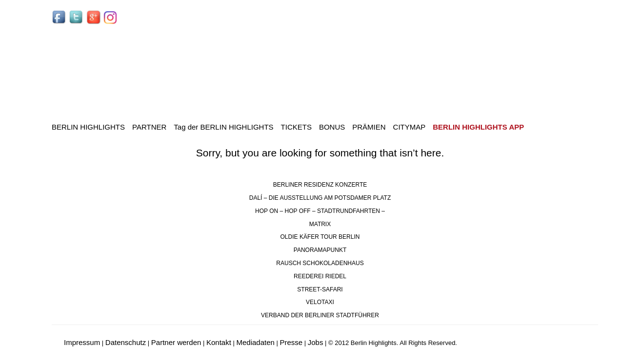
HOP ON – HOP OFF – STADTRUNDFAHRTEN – (320, 211)
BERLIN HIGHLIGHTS (88, 127)
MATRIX (320, 224)
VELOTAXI (320, 302)
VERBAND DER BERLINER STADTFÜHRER (320, 315)
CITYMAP (410, 127)
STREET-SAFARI (320, 289)
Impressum (82, 342)
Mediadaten (255, 342)
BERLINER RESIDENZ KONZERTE (320, 185)
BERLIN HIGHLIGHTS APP (478, 127)
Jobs (316, 342)
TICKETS (296, 127)
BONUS (332, 127)
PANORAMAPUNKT (320, 250)
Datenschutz (126, 342)
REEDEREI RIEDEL (320, 276)
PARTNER (149, 127)
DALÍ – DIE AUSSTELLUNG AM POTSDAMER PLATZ (320, 198)
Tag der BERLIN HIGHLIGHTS (223, 127)
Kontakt (219, 342)
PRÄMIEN (369, 127)
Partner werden (176, 342)
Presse (291, 342)
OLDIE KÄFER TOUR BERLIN (320, 237)
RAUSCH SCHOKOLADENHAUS (320, 263)
